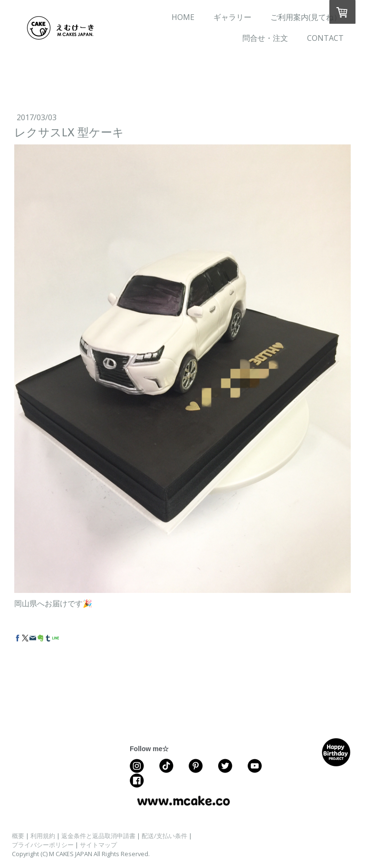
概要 (18, 836)
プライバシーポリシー (43, 845)
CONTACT (325, 38)
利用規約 (43, 836)
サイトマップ (98, 845)
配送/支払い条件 (164, 836)
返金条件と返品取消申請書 (98, 836)
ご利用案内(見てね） (306, 17)
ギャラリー (232, 17)
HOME (183, 17)
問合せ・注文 (265, 38)
